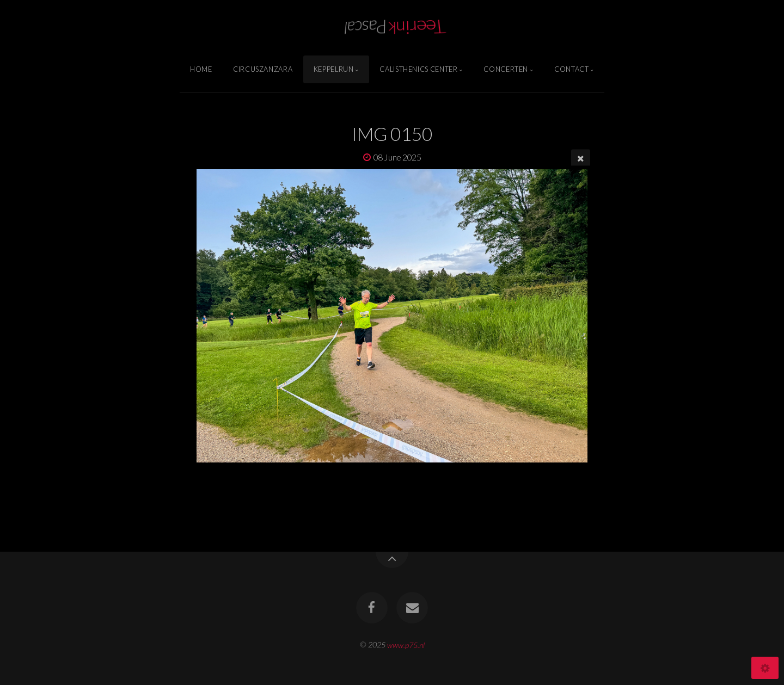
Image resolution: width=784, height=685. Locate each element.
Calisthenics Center (418, 69)
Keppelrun (334, 69)
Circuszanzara (263, 69)
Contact (571, 69)
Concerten (506, 69)
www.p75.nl (406, 644)
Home (201, 69)
